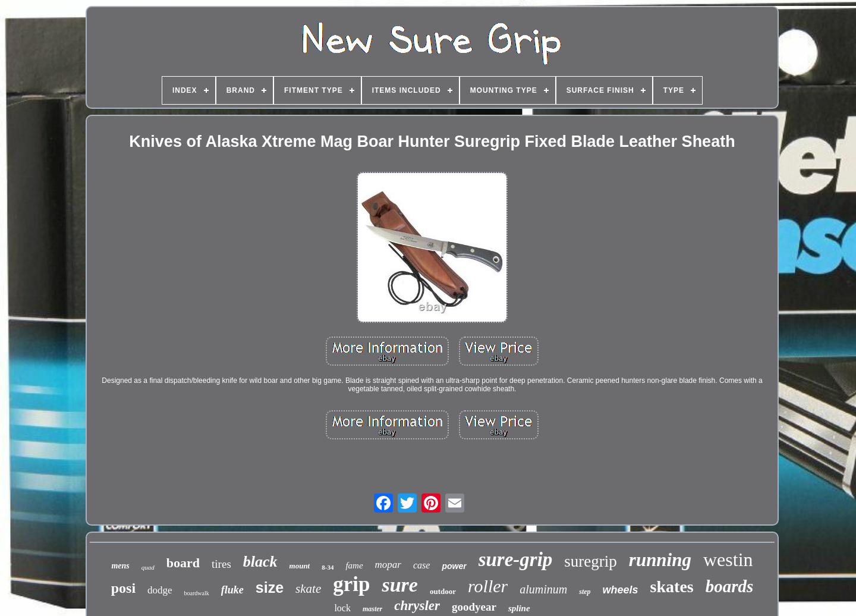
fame (354, 565)
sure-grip (516, 560)
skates (672, 587)
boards (730, 586)
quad (148, 567)
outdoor (443, 591)
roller (488, 586)
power (454, 566)
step (585, 592)
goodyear (474, 607)
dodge (160, 590)
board (183, 563)
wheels (621, 590)
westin (728, 560)
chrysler (417, 606)
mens (120, 566)
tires (221, 564)
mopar (388, 565)
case (421, 565)
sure (399, 585)
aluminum (543, 589)
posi (123, 588)
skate (308, 589)
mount (300, 566)
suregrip (590, 561)
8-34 (328, 567)
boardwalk (197, 593)
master (372, 609)
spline (519, 608)
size (270, 587)
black (260, 562)
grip (351, 584)
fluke (232, 590)
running (660, 560)
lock (342, 608)
